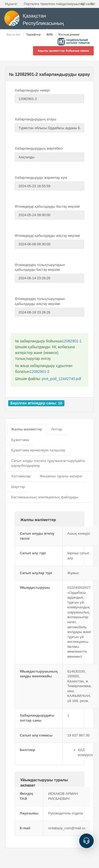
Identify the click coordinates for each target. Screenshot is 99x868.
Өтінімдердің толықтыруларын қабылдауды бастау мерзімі (40, 267)
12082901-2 (39, 372)
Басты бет (14, 34)
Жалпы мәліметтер (27, 429)
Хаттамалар (21, 476)
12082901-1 (72, 341)
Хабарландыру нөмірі (32, 90)
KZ (83, 4)
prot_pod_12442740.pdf (62, 379)
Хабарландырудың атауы (36, 119)
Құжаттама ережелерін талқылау (38, 450)
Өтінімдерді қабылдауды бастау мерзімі (47, 206)
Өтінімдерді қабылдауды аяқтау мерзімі (47, 236)
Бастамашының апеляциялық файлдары (45, 497)
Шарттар (18, 487)
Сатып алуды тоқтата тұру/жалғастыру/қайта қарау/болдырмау (48, 463)
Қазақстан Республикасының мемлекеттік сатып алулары (45, 22)
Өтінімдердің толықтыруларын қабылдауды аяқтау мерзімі (40, 301)
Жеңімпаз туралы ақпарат (61, 476)
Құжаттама (20, 440)
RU (93, 4)
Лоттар (56, 429)
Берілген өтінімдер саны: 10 (36, 403)
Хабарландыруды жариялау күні (41, 178)
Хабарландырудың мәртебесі (39, 148)
